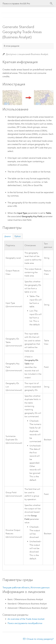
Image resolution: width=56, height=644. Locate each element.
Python (18, 236)
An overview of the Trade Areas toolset (26, 619)
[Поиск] (51, 4)
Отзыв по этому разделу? (40, 639)
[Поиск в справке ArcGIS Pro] (25, 4)
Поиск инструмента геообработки (25, 623)
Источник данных (40, 587)
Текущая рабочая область (16, 587)
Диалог (8, 236)
